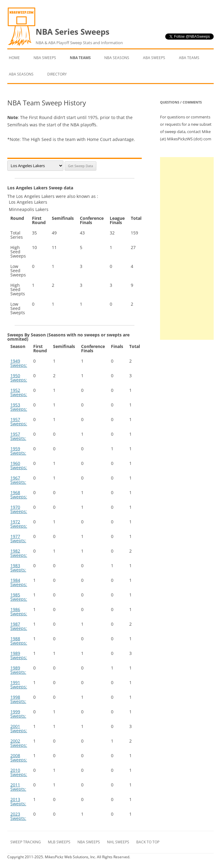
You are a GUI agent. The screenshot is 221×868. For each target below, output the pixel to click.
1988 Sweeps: (19, 641)
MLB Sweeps (59, 842)
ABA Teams (189, 58)
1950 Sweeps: (19, 378)
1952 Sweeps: (19, 392)
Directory (57, 74)
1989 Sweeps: (19, 655)
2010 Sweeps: (19, 772)
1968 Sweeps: (19, 495)
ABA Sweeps (154, 58)
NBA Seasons (117, 58)
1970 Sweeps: (19, 509)
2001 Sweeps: (19, 728)
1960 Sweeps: (19, 465)
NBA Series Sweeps (79, 36)
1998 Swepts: (18, 699)
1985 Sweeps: (19, 597)
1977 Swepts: (18, 538)
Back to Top (148, 842)
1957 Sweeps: (19, 422)
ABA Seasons (21, 74)
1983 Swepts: (18, 568)
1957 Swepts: (18, 436)
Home (14, 58)
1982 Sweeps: (19, 553)
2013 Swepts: (18, 801)
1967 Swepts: (18, 480)
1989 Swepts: (18, 670)
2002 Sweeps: (19, 743)
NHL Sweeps (118, 842)
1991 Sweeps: (19, 685)
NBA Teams (80, 58)
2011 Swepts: (18, 787)
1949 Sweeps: (19, 363)
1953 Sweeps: (19, 407)
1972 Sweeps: (19, 524)
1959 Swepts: (18, 451)
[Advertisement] (187, 248)
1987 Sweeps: (19, 626)
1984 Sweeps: (19, 582)
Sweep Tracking (26, 842)
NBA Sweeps (45, 58)
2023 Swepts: (18, 816)
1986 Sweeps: (19, 611)
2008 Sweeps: (19, 758)
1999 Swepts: (18, 714)
